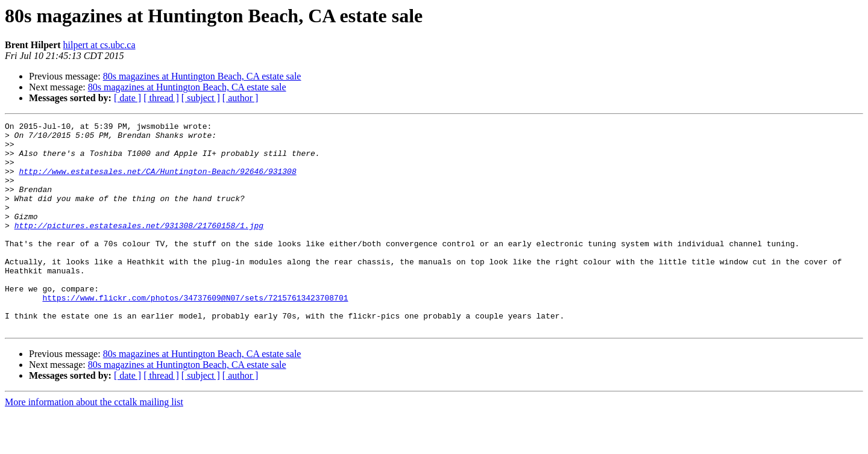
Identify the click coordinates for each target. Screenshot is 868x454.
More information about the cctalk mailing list (94, 443)
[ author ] (241, 98)
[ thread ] (161, 98)
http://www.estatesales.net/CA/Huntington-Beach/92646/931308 (157, 182)
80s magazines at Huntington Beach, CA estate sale (202, 76)
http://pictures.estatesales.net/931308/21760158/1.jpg (139, 247)
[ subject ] (201, 98)
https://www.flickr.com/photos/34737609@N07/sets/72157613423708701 (195, 334)
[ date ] (127, 98)
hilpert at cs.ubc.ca (99, 45)
